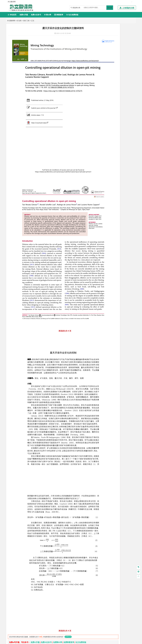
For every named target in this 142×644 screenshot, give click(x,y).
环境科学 (112, 195)
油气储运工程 (127, 75)
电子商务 (116, 94)
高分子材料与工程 (125, 146)
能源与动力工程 (121, 72)
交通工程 (126, 133)
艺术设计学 (112, 234)
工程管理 (123, 169)
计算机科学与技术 (115, 36)
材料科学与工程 (107, 140)
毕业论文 (106, 258)
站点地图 (93, 641)
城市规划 (105, 172)
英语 (109, 117)
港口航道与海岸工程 (116, 156)
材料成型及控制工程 (120, 140)
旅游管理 (109, 110)
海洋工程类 (106, 153)
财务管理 (112, 104)
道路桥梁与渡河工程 (116, 133)
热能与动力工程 (116, 84)
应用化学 (116, 221)
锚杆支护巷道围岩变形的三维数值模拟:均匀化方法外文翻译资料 (39, 586)
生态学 (104, 254)
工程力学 (105, 72)
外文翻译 (106, 269)
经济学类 (106, 91)
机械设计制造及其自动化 (119, 59)
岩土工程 (105, 166)
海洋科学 (107, 159)
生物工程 (114, 228)
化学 (119, 228)
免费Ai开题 (24, 15)
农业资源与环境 (112, 254)
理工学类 (106, 68)
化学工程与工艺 (107, 221)
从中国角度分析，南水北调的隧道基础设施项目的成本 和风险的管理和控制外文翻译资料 (49, 593)
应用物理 (112, 72)
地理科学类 (106, 179)
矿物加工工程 (107, 205)
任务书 (105, 272)
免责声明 (111, 621)
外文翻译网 (11, 21)
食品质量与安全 (107, 224)
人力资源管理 (125, 107)
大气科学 (109, 185)
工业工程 (118, 62)
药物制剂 (120, 224)
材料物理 (112, 143)
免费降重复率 (69, 559)
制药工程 (123, 221)
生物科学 (124, 228)
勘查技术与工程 (119, 208)
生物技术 (130, 221)
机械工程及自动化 (115, 55)
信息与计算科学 (112, 78)
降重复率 (59, 15)
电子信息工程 (118, 46)
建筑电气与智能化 (110, 81)
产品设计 (120, 234)
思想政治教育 (107, 247)
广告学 (104, 117)
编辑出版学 (114, 117)
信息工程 (110, 46)
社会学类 (106, 244)
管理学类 (106, 100)
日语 (129, 117)
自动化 (112, 75)
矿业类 (19, 21)
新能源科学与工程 (123, 81)
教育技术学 (123, 117)
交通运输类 (106, 130)
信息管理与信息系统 (122, 104)
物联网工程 (125, 36)
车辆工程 (105, 55)
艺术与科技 (116, 237)
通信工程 (105, 43)
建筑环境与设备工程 (116, 172)
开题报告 (106, 261)
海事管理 (105, 156)
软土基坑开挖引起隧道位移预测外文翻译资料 (32, 606)
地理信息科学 (107, 182)
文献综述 (106, 265)
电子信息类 (106, 39)
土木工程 (112, 166)
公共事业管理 (115, 107)
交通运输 (105, 133)
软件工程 (105, 36)
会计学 (108, 107)
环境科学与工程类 (109, 192)
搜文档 (110, 8)
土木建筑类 (106, 163)
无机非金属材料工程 (122, 143)
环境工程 (105, 195)
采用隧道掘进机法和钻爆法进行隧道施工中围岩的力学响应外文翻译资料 (43, 576)
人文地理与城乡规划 (119, 182)
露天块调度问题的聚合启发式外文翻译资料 (31, 603)
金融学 (122, 94)
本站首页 (12, 15)
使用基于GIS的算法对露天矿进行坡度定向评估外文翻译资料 (38, 600)
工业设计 (127, 234)
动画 (132, 234)
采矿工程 (26, 21)
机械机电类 (106, 52)
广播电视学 (112, 120)
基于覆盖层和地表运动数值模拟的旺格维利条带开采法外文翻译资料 (41, 590)
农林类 (105, 251)
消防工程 (128, 205)
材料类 (105, 137)
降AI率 (48, 15)
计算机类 (106, 33)
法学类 (105, 123)
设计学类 (106, 231)
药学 (115, 224)
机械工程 (120, 65)
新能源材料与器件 (112, 146)
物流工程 (105, 215)
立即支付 (68, 554)
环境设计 (105, 234)
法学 (104, 126)
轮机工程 (118, 75)
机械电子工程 (126, 55)
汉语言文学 (121, 120)
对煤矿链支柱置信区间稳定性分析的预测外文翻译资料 (35, 596)
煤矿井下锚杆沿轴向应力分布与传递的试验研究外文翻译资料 (38, 580)
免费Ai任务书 (36, 15)
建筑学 (104, 169)
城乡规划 (130, 169)
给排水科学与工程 (113, 169)
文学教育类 (106, 113)
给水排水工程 (110, 175)
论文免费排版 (72, 15)
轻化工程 (107, 228)
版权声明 (100, 621)
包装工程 (112, 62)
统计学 (121, 78)
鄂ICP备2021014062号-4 (80, 641)
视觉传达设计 (107, 237)
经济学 (127, 94)
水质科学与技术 (121, 195)
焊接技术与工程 (111, 65)
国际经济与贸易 (107, 94)
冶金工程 (110, 208)
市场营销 (105, 104)
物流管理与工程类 (109, 211)
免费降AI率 (58, 559)
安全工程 (115, 205)
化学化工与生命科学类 (111, 218)
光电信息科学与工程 (116, 43)
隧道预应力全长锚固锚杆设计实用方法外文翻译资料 (35, 583)
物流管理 (112, 215)
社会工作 (115, 247)
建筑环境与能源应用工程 (124, 166)
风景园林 (123, 237)
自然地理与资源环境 (119, 185)
